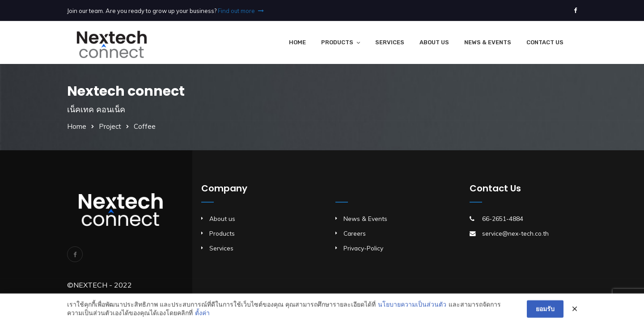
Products (337, 42)
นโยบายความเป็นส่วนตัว (412, 306)
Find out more (241, 11)
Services (390, 42)
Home (297, 42)
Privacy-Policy (363, 248)
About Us (434, 42)
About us (222, 218)
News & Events (488, 42)
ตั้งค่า (202, 315)
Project (110, 126)
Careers (355, 233)
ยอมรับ (545, 311)
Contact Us (545, 42)
